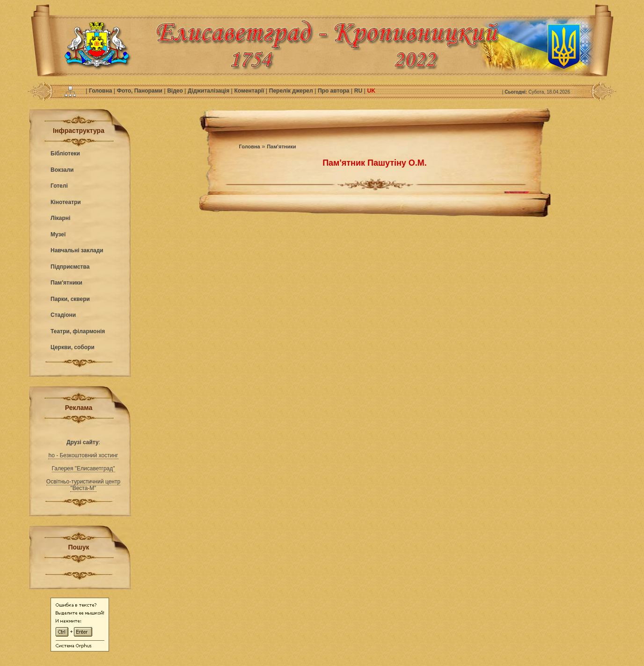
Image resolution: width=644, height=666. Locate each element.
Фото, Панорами (140, 91)
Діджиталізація (209, 91)
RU (359, 91)
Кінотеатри (66, 202)
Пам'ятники (66, 283)
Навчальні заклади (77, 250)
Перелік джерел (292, 91)
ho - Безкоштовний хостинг (83, 455)
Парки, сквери (70, 299)
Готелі (59, 186)
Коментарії (250, 91)
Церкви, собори (73, 347)
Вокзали (62, 170)
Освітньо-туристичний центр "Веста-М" (83, 485)
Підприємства (70, 267)
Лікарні (60, 218)
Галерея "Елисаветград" (84, 468)
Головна (101, 91)
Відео (176, 91)
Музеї (58, 234)
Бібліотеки (65, 154)
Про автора (334, 91)
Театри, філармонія (78, 331)
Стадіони (63, 315)
